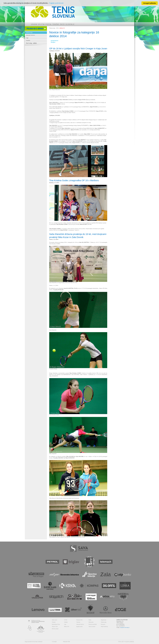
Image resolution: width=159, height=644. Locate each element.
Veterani (78, 622)
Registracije (104, 620)
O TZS (66, 620)
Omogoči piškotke (150, 3)
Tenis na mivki (92, 627)
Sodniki (28, 40)
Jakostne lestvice (30, 35)
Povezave (103, 624)
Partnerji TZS (79, 620)
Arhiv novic (55, 620)
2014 (57, 28)
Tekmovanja (29, 33)
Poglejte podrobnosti (56, 3)
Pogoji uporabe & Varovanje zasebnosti (34, 642)
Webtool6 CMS (66, 642)
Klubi (90, 620)
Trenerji (54, 622)
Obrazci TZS (55, 627)
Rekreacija (91, 622)
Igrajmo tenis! (79, 627)
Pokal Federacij (104, 627)
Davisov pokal (55, 629)
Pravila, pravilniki (93, 624)
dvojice (53, 42)
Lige (27, 38)
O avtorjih (54, 642)
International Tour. (56, 624)
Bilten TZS (67, 627)
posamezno (54, 41)
